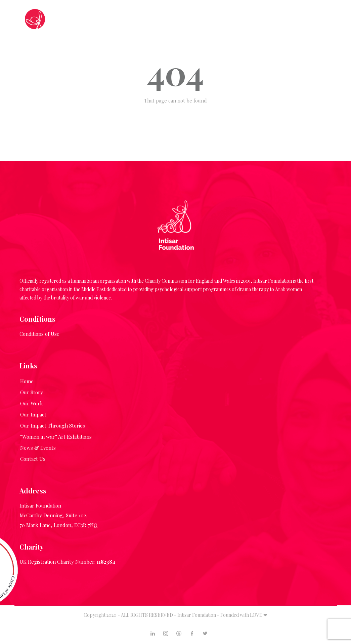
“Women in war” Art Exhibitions (56, 437)
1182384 (106, 562)
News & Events (38, 448)
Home (27, 381)
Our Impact (33, 414)
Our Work (32, 403)
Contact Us (33, 459)
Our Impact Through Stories (53, 426)
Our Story (32, 392)
